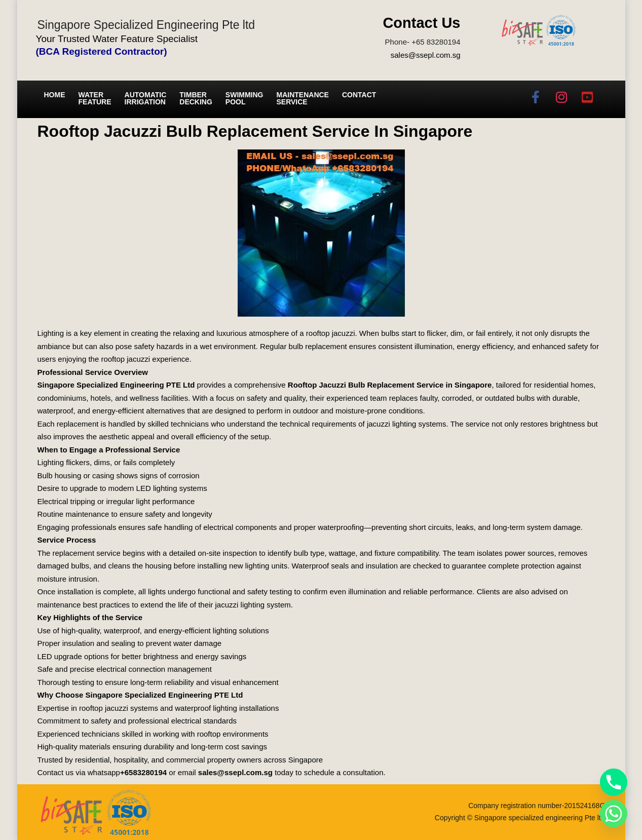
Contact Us (421, 23)
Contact (359, 95)
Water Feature (95, 98)
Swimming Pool (244, 98)
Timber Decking (196, 98)
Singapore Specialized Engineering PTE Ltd (116, 385)
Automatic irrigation (146, 98)
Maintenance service (303, 98)
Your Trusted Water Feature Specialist (117, 39)
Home (55, 95)
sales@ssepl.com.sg (426, 55)
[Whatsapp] (614, 814)
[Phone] (614, 782)
